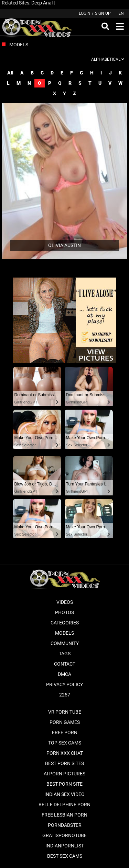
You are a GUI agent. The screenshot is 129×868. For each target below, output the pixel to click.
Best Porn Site (64, 784)
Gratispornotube (64, 835)
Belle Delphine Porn (64, 805)
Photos (64, 612)
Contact (65, 664)
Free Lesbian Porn (64, 815)
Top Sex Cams (65, 743)
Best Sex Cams (65, 856)
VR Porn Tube (65, 712)
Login (85, 13)
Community (65, 643)
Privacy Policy (64, 684)
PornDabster (65, 825)
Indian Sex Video (64, 794)
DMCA (64, 674)
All (10, 73)
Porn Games (65, 722)
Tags (65, 654)
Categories (65, 623)
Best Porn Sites (64, 763)
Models (64, 633)
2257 (65, 695)
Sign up (103, 13)
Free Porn (65, 732)
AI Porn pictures (64, 774)
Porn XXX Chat (65, 753)
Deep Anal (42, 3)
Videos (65, 602)
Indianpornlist (65, 846)
